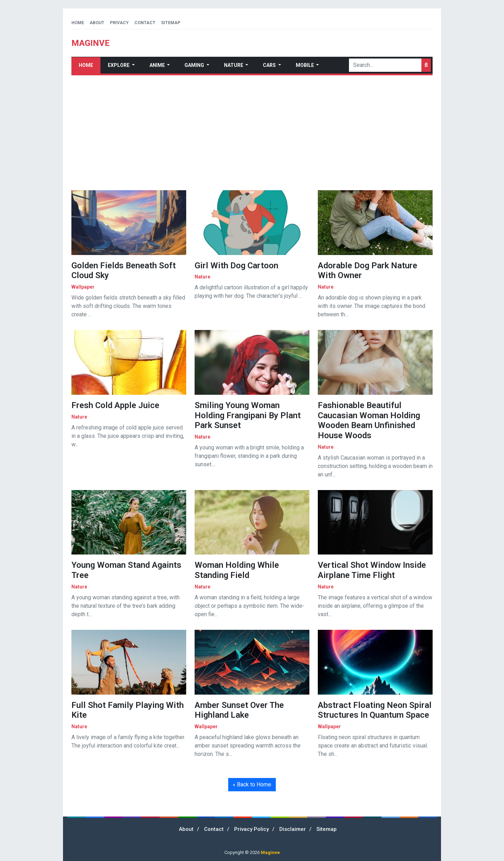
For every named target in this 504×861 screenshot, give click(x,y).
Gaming (195, 65)
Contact (145, 23)
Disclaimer (293, 829)
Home (78, 23)
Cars (270, 65)
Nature (234, 65)
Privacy (119, 23)
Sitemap (171, 23)
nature (202, 277)
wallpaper (83, 287)
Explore (119, 65)
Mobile (305, 65)
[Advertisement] (252, 133)
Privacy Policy (251, 829)
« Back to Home (252, 784)
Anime (158, 65)
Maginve (270, 852)
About (97, 23)
